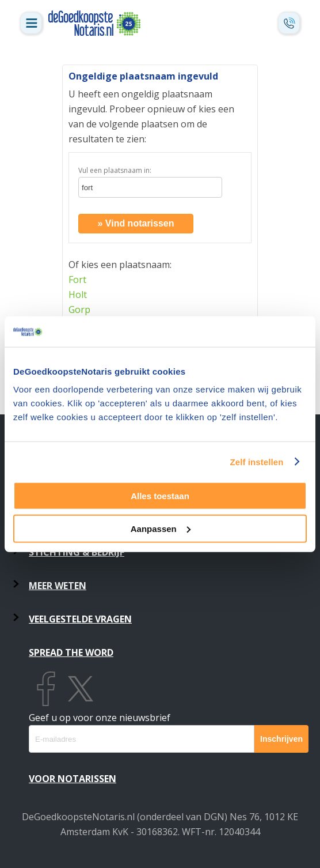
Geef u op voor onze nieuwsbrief (100, 718)
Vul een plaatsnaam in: (115, 170)
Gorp (79, 310)
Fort (77, 280)
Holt (78, 295)
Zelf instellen (256, 461)
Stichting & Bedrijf (77, 552)
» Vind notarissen (136, 223)
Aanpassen (161, 528)
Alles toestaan (160, 496)
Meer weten (58, 586)
